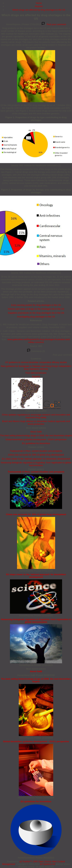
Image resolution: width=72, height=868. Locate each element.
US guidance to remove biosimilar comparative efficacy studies (36, 362)
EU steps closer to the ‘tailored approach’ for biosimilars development (36, 459)
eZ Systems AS (48, 864)
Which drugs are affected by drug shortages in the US (39, 10)
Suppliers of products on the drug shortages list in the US (36, 313)
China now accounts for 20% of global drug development (36, 455)
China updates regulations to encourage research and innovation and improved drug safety (36, 416)
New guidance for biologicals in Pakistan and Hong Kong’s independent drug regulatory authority (36, 367)
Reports (39, 6)
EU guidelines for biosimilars (36, 443)
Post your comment (56, 24)
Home (39, 3)
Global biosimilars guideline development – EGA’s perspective (36, 439)
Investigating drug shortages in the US (36, 317)
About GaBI (36, 432)
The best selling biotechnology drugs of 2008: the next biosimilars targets (36, 435)
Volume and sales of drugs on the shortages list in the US (36, 309)
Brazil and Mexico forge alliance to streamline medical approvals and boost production (36, 423)
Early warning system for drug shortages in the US (36, 305)
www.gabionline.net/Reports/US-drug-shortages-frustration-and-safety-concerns (39, 341)
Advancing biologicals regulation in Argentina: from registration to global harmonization (36, 464)
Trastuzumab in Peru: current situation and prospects (36, 451)
